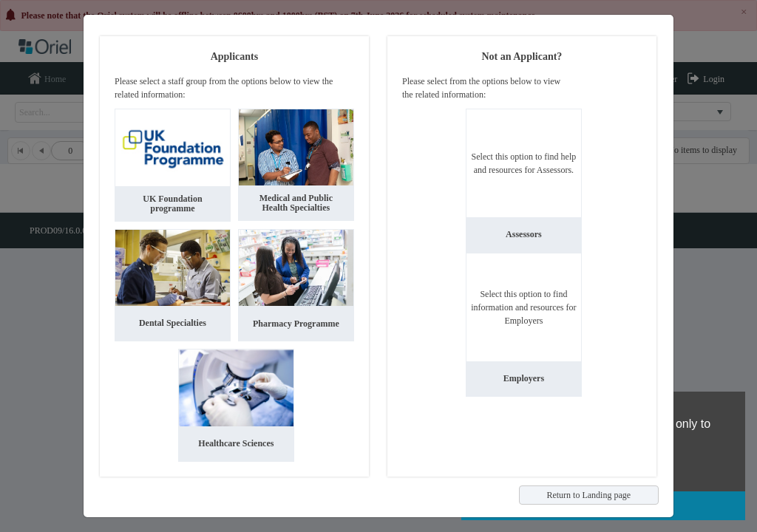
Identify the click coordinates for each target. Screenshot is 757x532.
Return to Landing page (588, 495)
